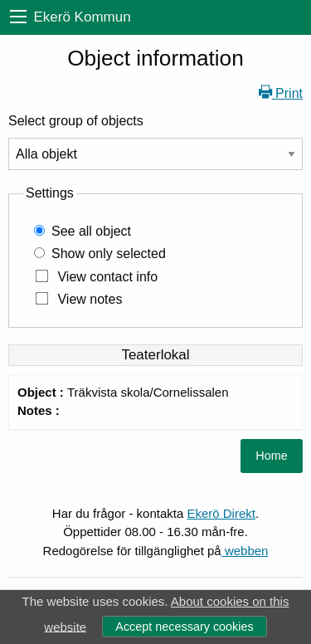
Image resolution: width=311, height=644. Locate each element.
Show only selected (109, 254)
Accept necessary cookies (184, 627)
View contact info (107, 277)
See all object (91, 231)
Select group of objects (76, 121)
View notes (90, 299)
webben (245, 551)
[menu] (18, 17)
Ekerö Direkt (221, 513)
